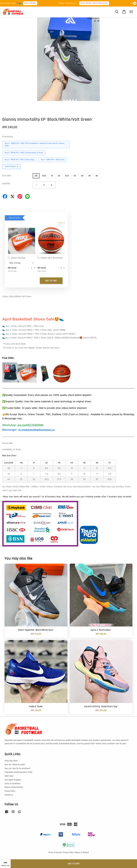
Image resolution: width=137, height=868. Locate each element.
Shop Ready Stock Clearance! (96, 3)
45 (89, 176)
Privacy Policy (10, 791)
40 (36, 176)
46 (97, 176)
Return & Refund (82, 852)
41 (52, 176)
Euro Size (7, 176)
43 (75, 176)
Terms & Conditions (13, 784)
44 (82, 176)
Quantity (6, 184)
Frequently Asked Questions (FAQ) (18, 772)
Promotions (8, 137)
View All (61, 223)
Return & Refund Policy (14, 787)
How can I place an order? (15, 765)
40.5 (44, 176)
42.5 (67, 176)
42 (59, 176)
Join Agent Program (13, 780)
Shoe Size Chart (11, 761)
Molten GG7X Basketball (50, 258)
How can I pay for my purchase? (18, 768)
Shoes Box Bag (17, 258)
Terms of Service (55, 852)
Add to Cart (51, 281)
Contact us (9, 795)
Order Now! (9, 776)
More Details (32, 3)
